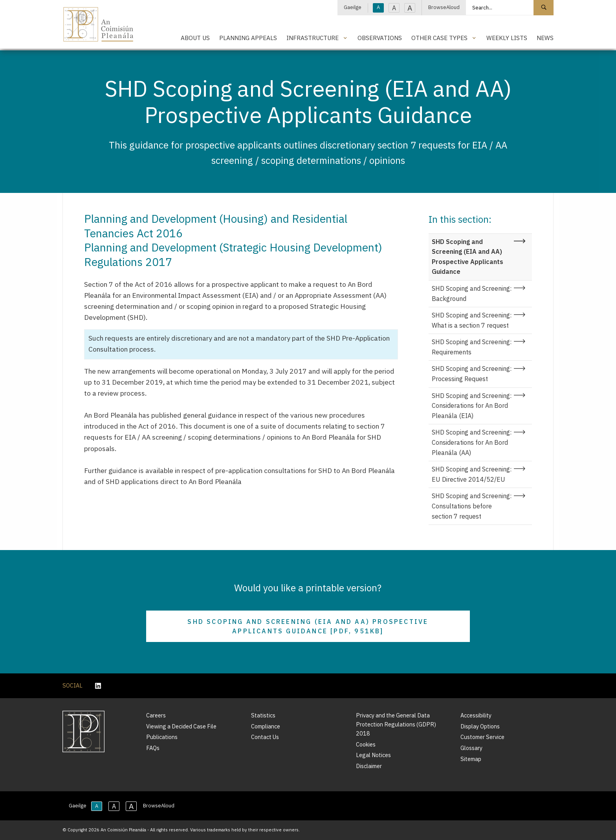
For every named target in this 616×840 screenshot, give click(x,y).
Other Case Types (439, 38)
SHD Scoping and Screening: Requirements (472, 347)
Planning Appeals (248, 38)
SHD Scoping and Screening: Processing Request (472, 374)
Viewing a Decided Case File (181, 726)
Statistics (263, 715)
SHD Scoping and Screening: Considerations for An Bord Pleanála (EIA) (472, 406)
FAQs (153, 748)
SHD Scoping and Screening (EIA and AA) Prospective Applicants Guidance (467, 257)
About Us (195, 38)
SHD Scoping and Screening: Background (472, 293)
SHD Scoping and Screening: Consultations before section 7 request (472, 506)
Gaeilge (353, 7)
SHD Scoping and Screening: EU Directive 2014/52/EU (472, 474)
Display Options (480, 726)
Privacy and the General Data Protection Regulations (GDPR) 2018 (396, 724)
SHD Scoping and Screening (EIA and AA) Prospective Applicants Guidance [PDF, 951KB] (308, 626)
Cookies (366, 744)
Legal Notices (373, 755)
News (545, 38)
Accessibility (476, 715)
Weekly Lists (507, 38)
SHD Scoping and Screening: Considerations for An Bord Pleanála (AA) (472, 442)
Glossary (471, 748)
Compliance (266, 726)
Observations (380, 38)
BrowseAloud (444, 7)
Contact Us (265, 737)
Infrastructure (313, 38)
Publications (162, 737)
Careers (156, 715)
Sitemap (471, 759)
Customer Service (482, 737)
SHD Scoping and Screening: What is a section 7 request (472, 320)
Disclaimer (369, 766)
